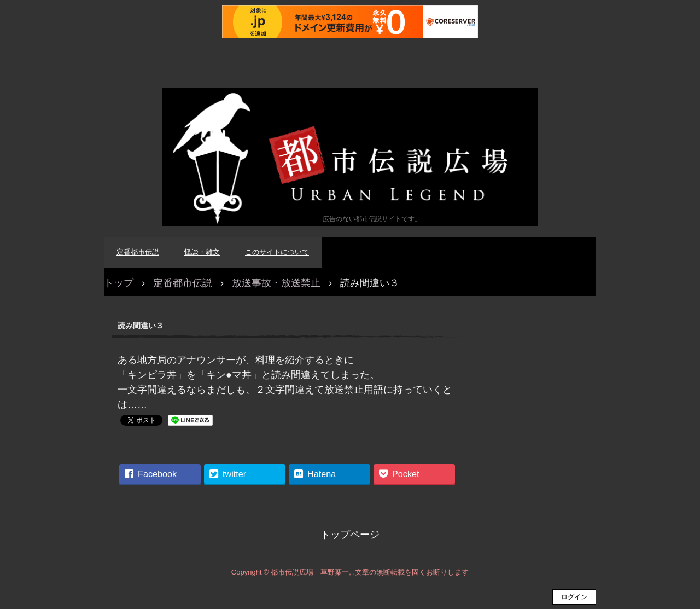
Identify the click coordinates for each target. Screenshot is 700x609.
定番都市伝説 (138, 252)
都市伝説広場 (350, 157)
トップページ (350, 535)
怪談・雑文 (202, 252)
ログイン (574, 597)
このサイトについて (277, 252)
